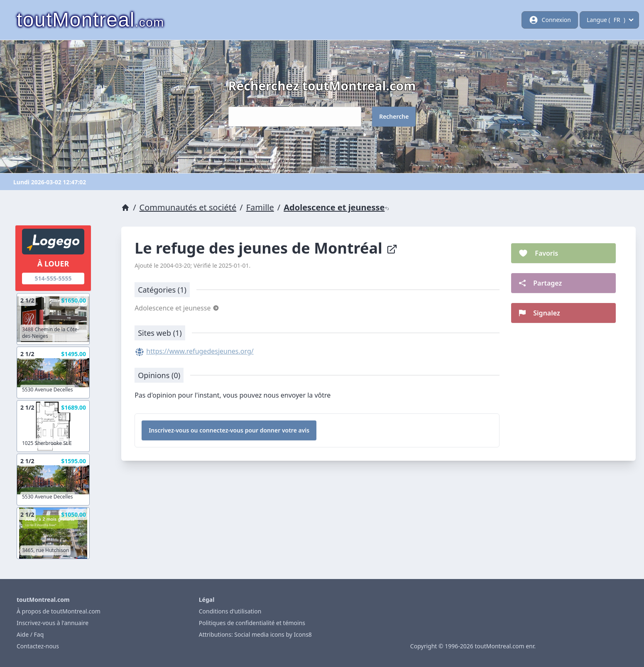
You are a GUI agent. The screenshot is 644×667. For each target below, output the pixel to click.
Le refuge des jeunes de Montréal (266, 248)
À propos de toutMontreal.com (59, 611)
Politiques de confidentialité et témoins (252, 623)
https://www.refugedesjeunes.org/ (200, 351)
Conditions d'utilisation (230, 611)
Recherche (394, 116)
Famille (260, 207)
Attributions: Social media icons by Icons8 (255, 634)
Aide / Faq (30, 634)
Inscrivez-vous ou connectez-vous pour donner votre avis (229, 430)
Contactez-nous (38, 646)
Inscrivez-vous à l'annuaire (53, 623)
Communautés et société (188, 207)
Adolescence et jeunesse (336, 207)
